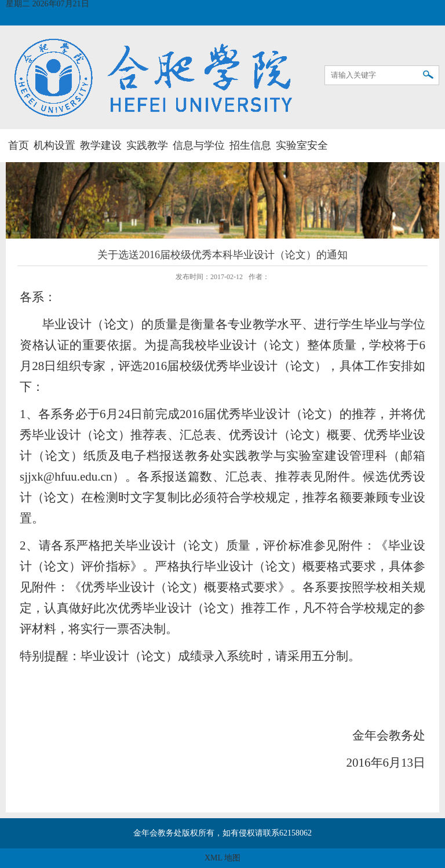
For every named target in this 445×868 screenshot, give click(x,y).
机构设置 (54, 145)
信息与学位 (199, 145)
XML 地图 (222, 858)
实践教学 (147, 145)
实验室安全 (302, 145)
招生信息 (250, 145)
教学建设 (101, 145)
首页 (19, 145)
